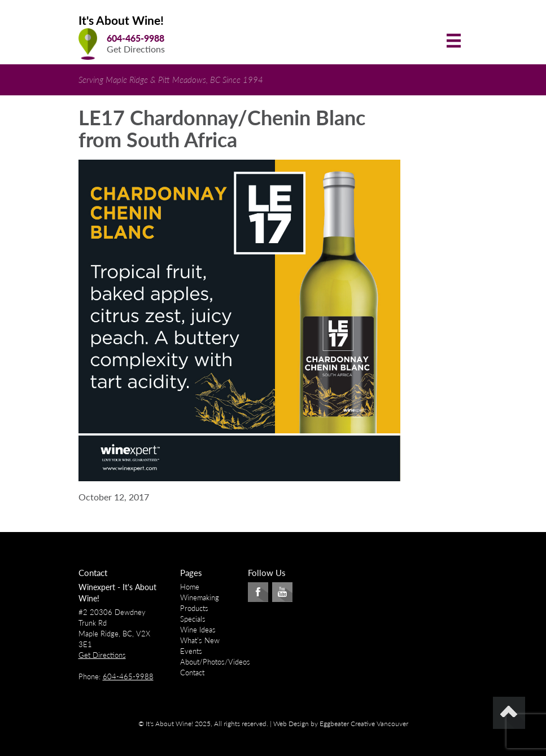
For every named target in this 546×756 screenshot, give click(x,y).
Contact (192, 673)
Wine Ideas (198, 630)
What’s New (200, 640)
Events (191, 651)
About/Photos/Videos (215, 662)
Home (190, 587)
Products (194, 608)
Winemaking (200, 597)
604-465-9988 (136, 38)
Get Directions (136, 49)
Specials (193, 619)
